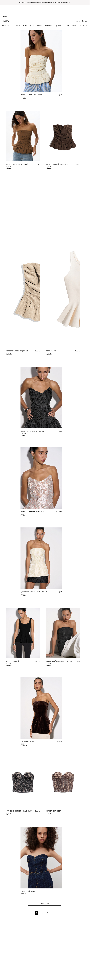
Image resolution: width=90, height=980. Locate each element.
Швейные (83, 26)
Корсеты (49, 26)
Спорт (66, 26)
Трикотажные (29, 26)
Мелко (78, 21)
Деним (58, 26)
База (18, 26)
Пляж (74, 26)
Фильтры (6, 21)
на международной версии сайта (59, 2)
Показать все (8, 26)
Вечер (40, 26)
